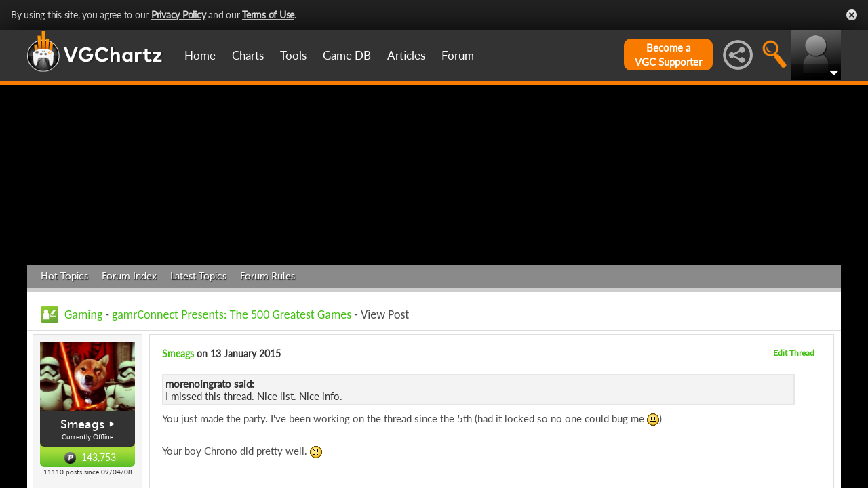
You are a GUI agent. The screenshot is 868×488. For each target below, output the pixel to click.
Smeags (82, 424)
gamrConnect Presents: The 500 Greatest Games (232, 314)
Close (852, 15)
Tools (293, 55)
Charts (248, 55)
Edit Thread (794, 353)
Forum (458, 55)
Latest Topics (198, 276)
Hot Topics (64, 276)
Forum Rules (268, 276)
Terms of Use (268, 15)
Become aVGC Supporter (668, 55)
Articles (406, 55)
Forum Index (129, 276)
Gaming (83, 314)
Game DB (347, 55)
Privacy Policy (179, 15)
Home (200, 55)
